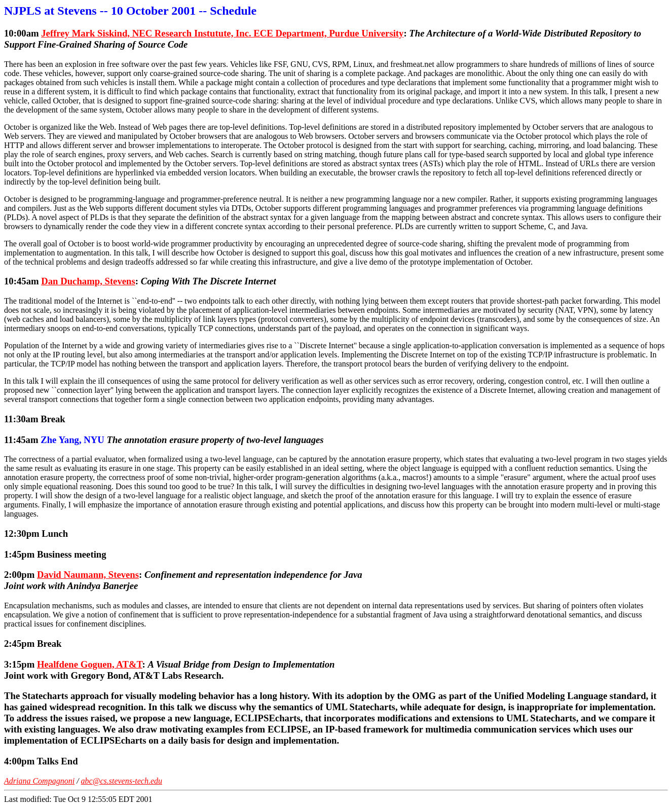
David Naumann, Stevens (88, 575)
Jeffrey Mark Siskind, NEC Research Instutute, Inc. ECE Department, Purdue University (222, 33)
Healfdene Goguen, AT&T (90, 664)
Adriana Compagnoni (39, 781)
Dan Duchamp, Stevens (88, 281)
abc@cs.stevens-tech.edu (122, 781)
